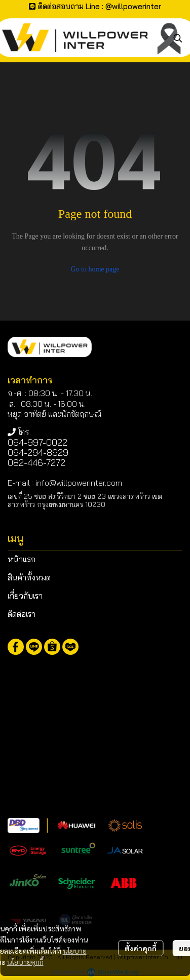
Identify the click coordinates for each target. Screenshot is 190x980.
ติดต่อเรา (22, 614)
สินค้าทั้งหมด (29, 577)
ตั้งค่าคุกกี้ (141, 948)
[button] (178, 38)
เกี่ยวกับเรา (25, 596)
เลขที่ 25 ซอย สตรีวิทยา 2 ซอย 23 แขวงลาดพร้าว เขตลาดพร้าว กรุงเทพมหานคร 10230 (85, 500)
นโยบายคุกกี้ (25, 962)
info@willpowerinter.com (79, 483)
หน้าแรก (22, 559)
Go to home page (95, 269)
